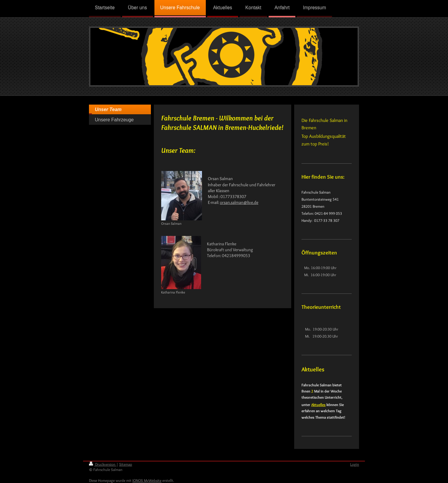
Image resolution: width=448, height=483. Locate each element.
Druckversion (103, 464)
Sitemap (126, 464)
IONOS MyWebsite (147, 480)
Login (355, 464)
